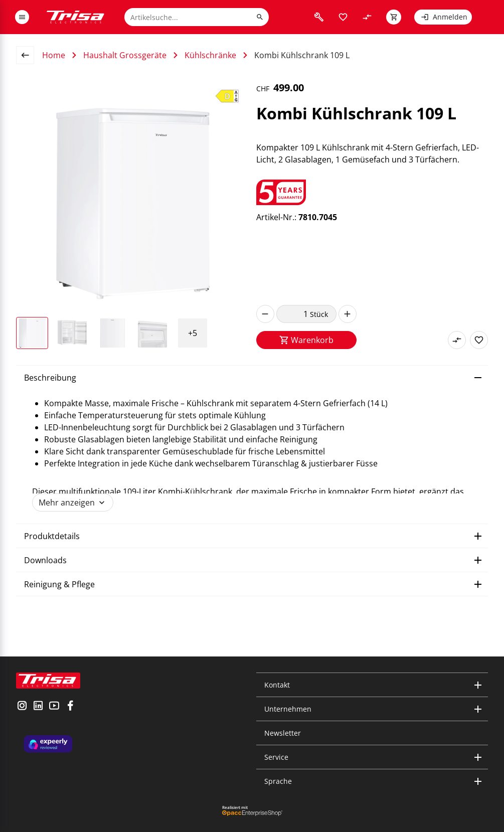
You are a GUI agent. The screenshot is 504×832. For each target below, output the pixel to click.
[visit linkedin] (38, 707)
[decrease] (265, 314)
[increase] (348, 314)
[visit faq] (319, 17)
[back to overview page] (29, 55)
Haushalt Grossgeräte (125, 55)
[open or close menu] (22, 17)
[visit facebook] (70, 707)
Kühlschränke (210, 55)
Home (54, 55)
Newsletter (283, 733)
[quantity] (293, 314)
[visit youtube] (54, 707)
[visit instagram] (22, 707)
